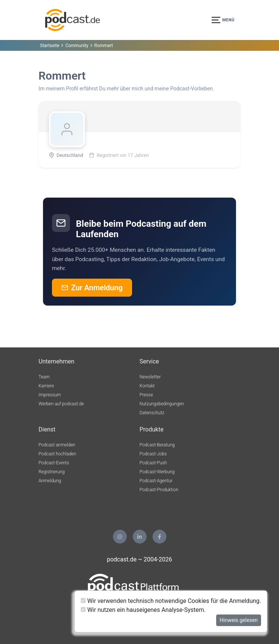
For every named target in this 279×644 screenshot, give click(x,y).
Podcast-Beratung (157, 445)
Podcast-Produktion (159, 490)
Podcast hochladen (57, 454)
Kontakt (147, 386)
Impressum (50, 395)
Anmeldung (50, 481)
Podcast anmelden (57, 445)
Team (44, 377)
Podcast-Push (153, 463)
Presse (146, 395)
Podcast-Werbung (157, 472)
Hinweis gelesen (239, 620)
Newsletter (150, 377)
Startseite (50, 46)
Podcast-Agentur (156, 481)
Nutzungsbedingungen (162, 404)
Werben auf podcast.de (61, 404)
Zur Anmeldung (92, 288)
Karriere (46, 386)
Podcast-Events (54, 463)
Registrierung (52, 472)
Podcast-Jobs (153, 454)
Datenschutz (152, 413)
